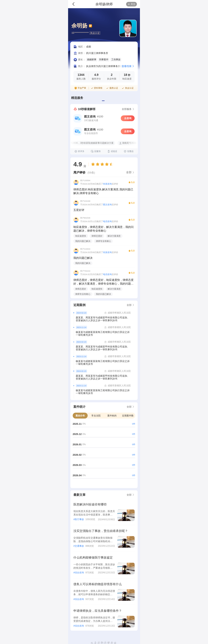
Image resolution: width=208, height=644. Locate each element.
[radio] (93, 164)
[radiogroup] (102, 164)
